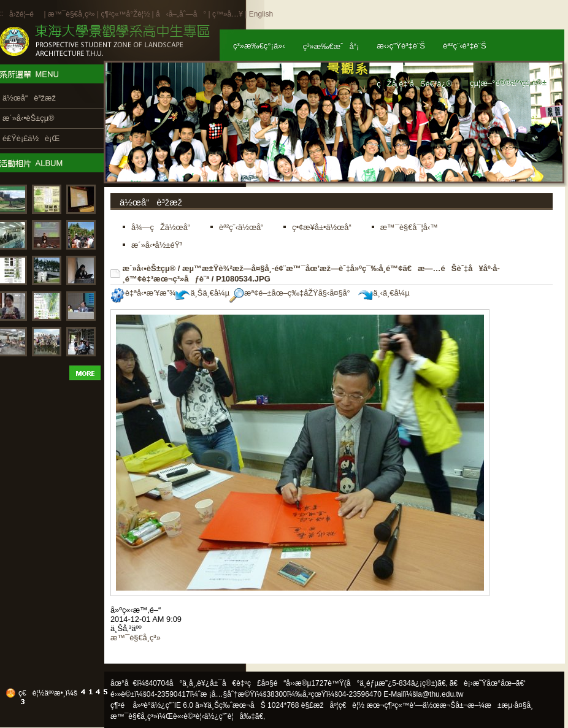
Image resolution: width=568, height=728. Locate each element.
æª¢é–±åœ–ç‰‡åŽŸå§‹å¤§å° (293, 293)
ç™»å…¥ (228, 14)
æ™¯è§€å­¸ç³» (72, 14)
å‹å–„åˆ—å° (181, 14)
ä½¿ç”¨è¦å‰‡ (230, 716)
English (261, 14)
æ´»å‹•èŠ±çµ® (149, 268)
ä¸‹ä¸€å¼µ (384, 293)
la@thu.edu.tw (440, 694)
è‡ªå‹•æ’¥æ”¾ (143, 293)
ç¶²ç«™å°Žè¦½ (125, 14)
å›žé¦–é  (25, 14)
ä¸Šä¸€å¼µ (202, 293)
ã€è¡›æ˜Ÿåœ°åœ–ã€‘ (488, 683)
